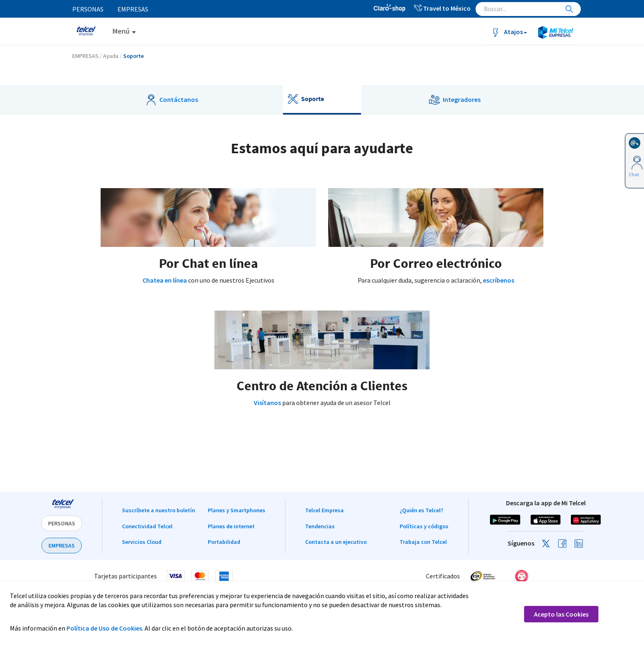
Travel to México (442, 8)
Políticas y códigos (424, 526)
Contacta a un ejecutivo (336, 542)
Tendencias (320, 526)
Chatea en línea (165, 280)
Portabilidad (224, 542)
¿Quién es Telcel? (421, 510)
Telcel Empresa (324, 510)
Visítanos (267, 403)
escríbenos (499, 280)
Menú (121, 31)
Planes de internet (231, 526)
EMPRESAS (62, 546)
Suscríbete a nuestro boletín (159, 510)
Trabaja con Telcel (423, 542)
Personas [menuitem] (88, 9)
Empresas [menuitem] (133, 9)
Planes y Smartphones (237, 510)
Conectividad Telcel (147, 526)
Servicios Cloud (142, 542)
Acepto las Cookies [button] (561, 614)
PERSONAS (62, 523)
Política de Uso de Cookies (104, 628)
